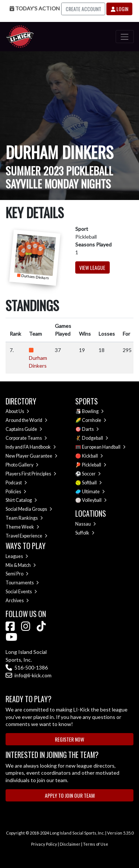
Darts (90, 429)
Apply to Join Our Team (70, 795)
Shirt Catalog (21, 500)
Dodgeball (95, 438)
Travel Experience (27, 536)
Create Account (83, 9)
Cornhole (94, 420)
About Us (17, 411)
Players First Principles (31, 474)
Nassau (86, 524)
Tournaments (22, 583)
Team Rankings (24, 518)
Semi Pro (17, 574)
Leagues (17, 556)
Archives (17, 601)
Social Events (21, 592)
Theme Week (22, 527)
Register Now (69, 739)
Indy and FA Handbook (31, 447)
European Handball (104, 447)
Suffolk (85, 533)
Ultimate (93, 492)
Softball (92, 483)
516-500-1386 (27, 667)
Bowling (93, 411)
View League (92, 267)
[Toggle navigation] (125, 37)
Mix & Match (21, 565)
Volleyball (94, 500)
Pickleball (94, 465)
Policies (16, 492)
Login (120, 9)
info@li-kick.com (29, 675)
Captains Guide (24, 429)
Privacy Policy (44, 844)
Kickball (92, 456)
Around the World (27, 420)
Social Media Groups (29, 509)
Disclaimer (70, 844)
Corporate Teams (26, 438)
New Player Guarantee (32, 456)
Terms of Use (96, 844)
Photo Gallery (22, 465)
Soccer (91, 474)
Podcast (16, 483)
